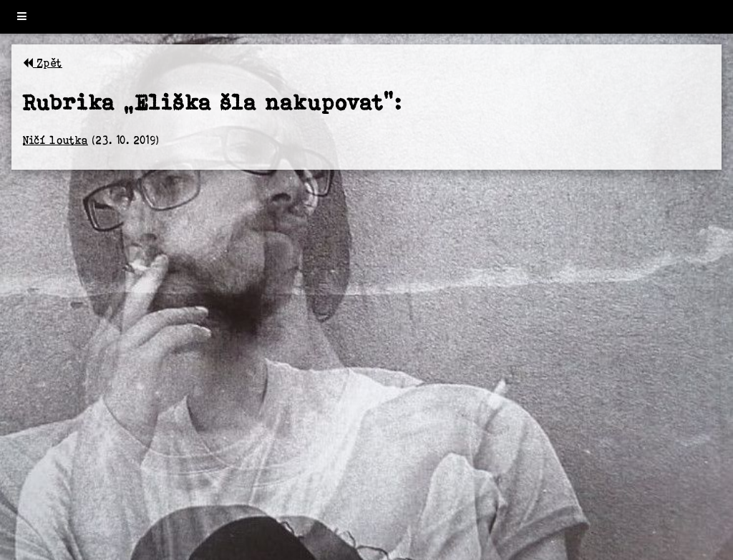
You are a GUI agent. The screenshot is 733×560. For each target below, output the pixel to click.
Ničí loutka (55, 140)
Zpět (43, 63)
